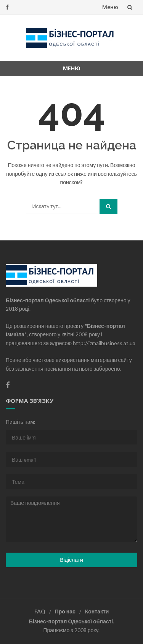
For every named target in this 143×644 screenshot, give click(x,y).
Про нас (65, 611)
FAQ (40, 611)
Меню (110, 7)
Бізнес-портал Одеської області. (71, 621)
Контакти (97, 611)
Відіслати (71, 560)
